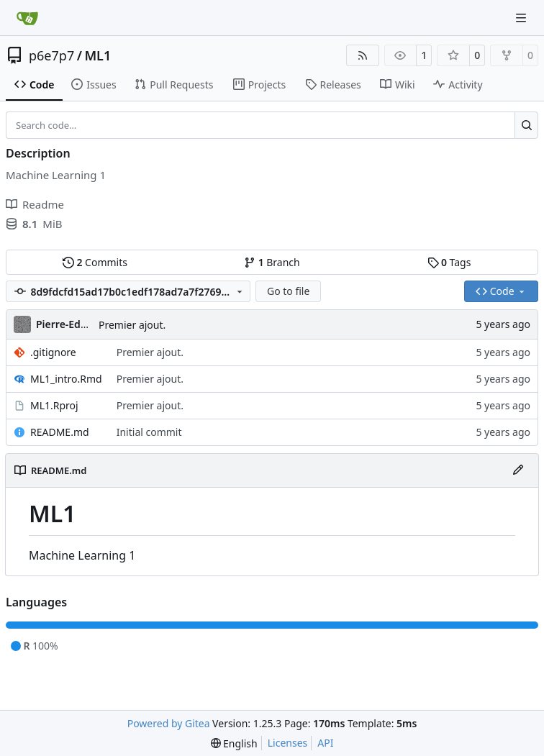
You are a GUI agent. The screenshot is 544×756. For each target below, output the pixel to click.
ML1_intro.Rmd (66, 379)
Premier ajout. (132, 325)
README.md (60, 432)
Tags (449, 262)
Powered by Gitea (169, 723)
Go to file (288, 291)
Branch (272, 262)
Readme (35, 204)
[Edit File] (518, 470)
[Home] (27, 18)
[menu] (234, 743)
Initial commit (149, 432)
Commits (95, 262)
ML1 (98, 55)
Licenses (288, 743)
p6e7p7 (51, 55)
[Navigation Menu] (522, 18)
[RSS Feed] (363, 55)
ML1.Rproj (54, 405)
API (325, 743)
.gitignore (53, 352)
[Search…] (526, 125)
